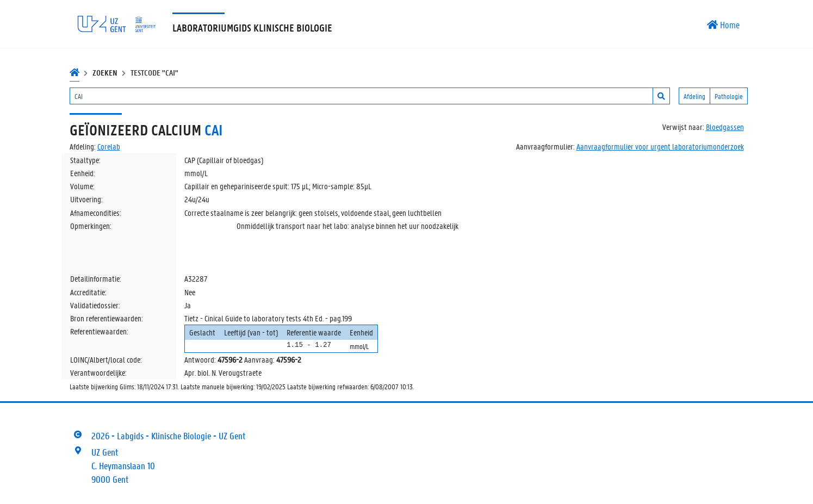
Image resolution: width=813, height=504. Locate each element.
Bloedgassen (725, 127)
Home (723, 24)
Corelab (109, 146)
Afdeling (694, 96)
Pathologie (729, 96)
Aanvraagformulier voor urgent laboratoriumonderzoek (660, 146)
